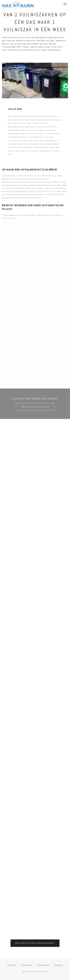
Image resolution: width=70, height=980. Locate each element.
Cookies (58, 965)
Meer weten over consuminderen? (35, 943)
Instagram (43, 965)
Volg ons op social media (35, 407)
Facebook (27, 965)
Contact (12, 965)
